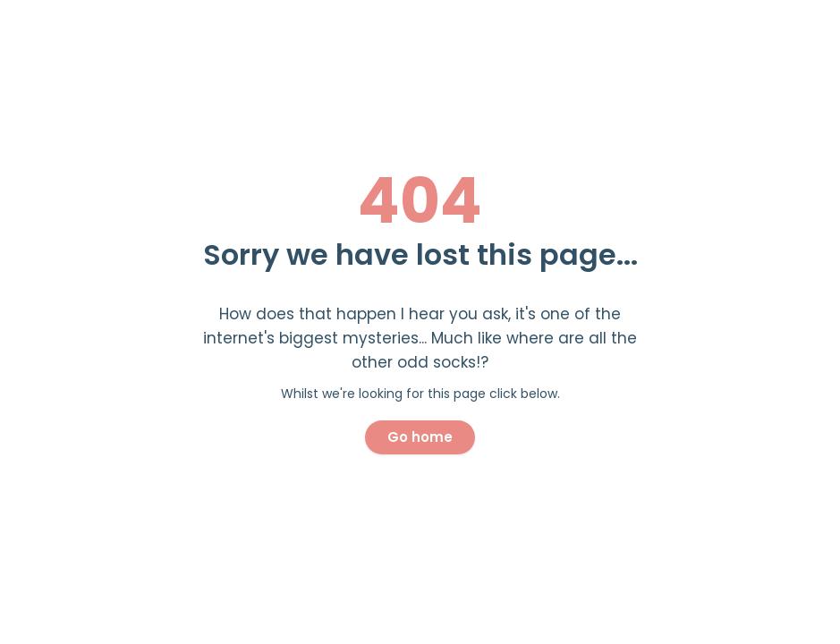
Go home (420, 437)
